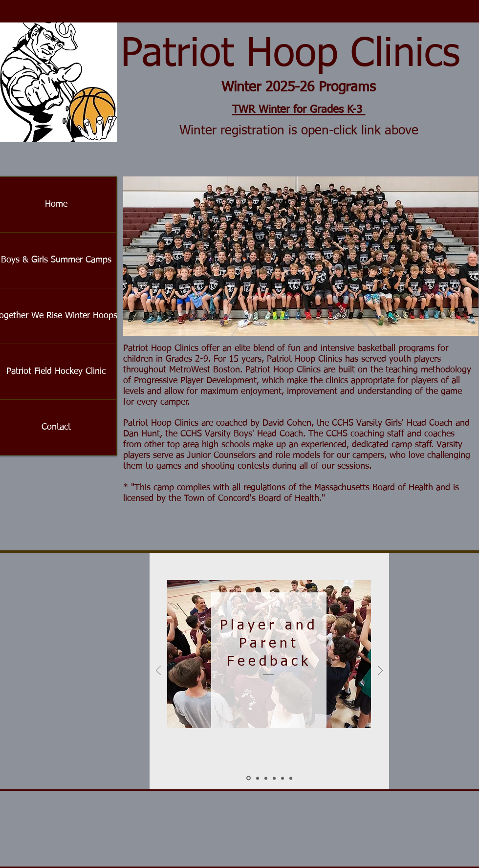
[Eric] (283, 778)
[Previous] (158, 671)
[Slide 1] (249, 778)
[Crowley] (266, 778)
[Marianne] (274, 778)
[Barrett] (291, 778)
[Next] (380, 671)
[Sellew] (258, 778)
